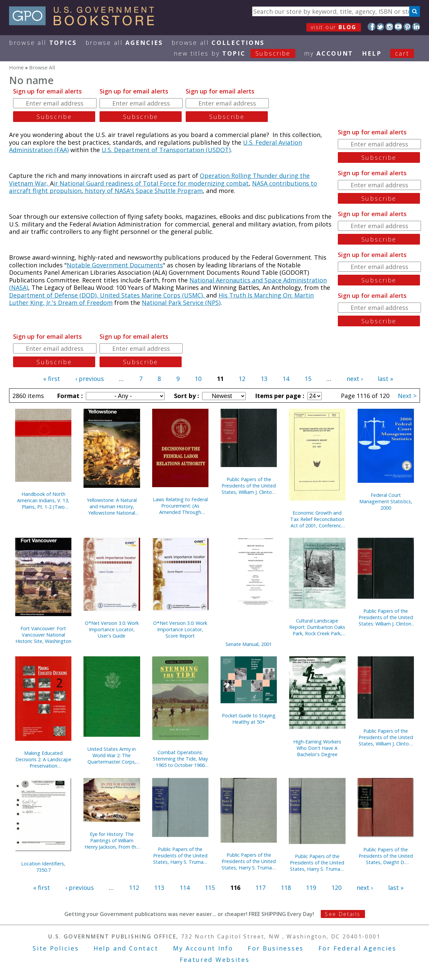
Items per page (279, 396)
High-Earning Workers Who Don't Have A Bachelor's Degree (317, 748)
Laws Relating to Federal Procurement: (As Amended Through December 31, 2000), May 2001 (180, 506)
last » (385, 379)
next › (355, 379)
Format (69, 396)
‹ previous (90, 379)
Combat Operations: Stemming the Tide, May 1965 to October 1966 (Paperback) (180, 759)
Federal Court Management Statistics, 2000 (386, 501)
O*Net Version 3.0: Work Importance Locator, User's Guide (112, 629)
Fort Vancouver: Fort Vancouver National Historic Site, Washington (43, 635)
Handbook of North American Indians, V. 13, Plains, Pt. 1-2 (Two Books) (43, 500)
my (329, 53)
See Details (343, 914)
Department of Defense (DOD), (54, 295)
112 (134, 888)
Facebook (372, 27)
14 (286, 379)
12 (242, 379)
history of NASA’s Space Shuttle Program (143, 191)
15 (308, 379)
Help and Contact (126, 948)
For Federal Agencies (357, 948)
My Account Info (203, 948)
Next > (407, 396)
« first (52, 379)
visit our (334, 27)
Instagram (389, 27)
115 (210, 888)
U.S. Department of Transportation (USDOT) (166, 150)
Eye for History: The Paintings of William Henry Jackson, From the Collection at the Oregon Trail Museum (112, 840)
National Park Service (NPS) (181, 303)
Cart (402, 53)
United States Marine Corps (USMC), (153, 295)
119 (311, 888)
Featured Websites (215, 960)
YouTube (398, 27)
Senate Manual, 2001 (249, 644)
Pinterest (407, 27)
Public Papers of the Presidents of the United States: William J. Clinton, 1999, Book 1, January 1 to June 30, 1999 (386, 617)
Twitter (381, 27)
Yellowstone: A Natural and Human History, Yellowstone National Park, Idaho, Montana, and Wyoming (112, 506)
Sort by (186, 396)
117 (260, 888)
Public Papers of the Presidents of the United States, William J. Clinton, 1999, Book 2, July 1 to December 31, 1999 (249, 486)
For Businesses (276, 948)
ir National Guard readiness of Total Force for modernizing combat (151, 183)
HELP (372, 53)
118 (286, 888)
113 (159, 888)
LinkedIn (416, 27)
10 (198, 379)
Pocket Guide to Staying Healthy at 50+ (249, 719)
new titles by (239, 53)
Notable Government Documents (115, 265)
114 (185, 888)
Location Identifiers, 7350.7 (43, 867)
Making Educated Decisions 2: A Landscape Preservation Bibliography (43, 759)
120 (336, 888)
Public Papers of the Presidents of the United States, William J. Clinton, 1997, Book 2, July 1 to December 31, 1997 (386, 737)
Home (16, 67)
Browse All (43, 43)
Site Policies (56, 948)
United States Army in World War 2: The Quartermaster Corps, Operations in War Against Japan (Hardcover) (112, 755)
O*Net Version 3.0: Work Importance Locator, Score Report (180, 629)
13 (264, 379)
